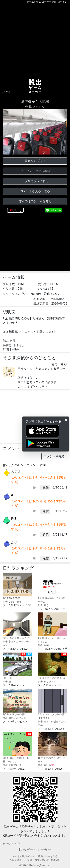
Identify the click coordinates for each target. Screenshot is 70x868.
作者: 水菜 (43, 645)
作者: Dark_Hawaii (12, 602)
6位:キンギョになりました (53, 666)
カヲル (16, 471)
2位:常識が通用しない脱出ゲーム (53, 588)
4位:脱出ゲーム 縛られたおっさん (53, 628)
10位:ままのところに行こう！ (53, 748)
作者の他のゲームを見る (35, 201)
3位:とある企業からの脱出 (18, 626)
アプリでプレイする (35, 181)
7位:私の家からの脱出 (18, 702)
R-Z (14, 519)
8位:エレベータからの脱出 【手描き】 (53, 704)
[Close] (66, 420)
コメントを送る (54, 456)
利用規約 (56, 860)
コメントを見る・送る (35, 191)
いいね (17, 210)
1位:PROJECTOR (18, 586)
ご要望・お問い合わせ (37, 860)
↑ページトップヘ (12, 844)
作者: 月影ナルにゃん (14, 718)
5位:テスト (18, 666)
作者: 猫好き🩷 (46, 765)
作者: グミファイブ (48, 682)
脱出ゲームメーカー (35, 850)
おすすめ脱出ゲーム (23, 856)
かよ (15, 542)
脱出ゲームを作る (48, 856)
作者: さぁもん (35, 107)
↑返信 (45, 487)
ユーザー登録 (49, 2)
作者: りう (43, 605)
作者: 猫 (7, 682)
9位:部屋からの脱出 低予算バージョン (18, 748)
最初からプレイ (35, 161)
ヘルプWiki (15, 860)
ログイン (62, 2)
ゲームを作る (34, 2)
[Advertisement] (35, 40)
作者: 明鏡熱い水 (12, 765)
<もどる (6, 92)
